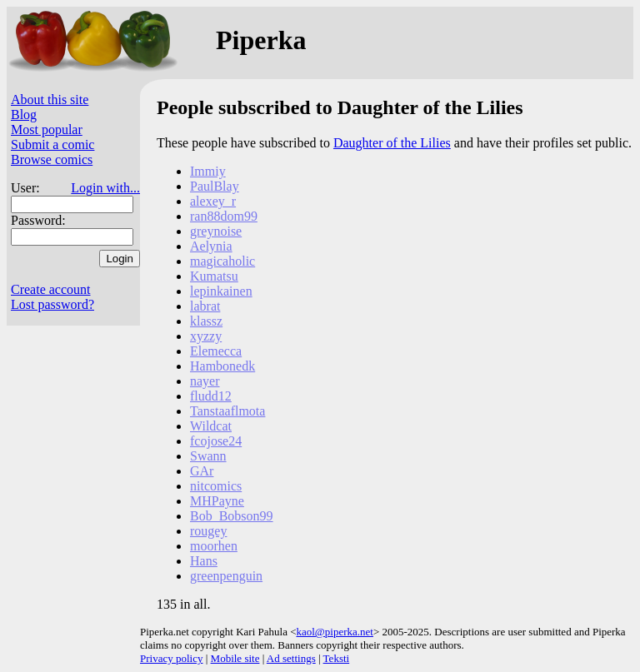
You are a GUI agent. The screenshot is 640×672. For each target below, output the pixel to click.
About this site (50, 100)
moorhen (214, 546)
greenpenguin (226, 576)
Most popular (47, 129)
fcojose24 (216, 441)
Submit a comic (52, 144)
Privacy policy (171, 658)
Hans (204, 561)
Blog (24, 114)
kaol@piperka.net (334, 632)
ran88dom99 (224, 216)
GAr (202, 471)
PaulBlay (215, 186)
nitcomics (216, 486)
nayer (205, 381)
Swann (208, 456)
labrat (205, 306)
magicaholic (222, 261)
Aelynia (211, 246)
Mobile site (235, 658)
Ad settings (291, 658)
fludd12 (211, 396)
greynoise (216, 231)
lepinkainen (221, 291)
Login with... (105, 188)
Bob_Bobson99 (232, 516)
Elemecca (216, 351)
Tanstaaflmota (227, 411)
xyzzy (206, 336)
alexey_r (213, 201)
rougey (208, 531)
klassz (206, 321)
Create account (51, 289)
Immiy (208, 171)
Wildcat (211, 426)
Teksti (337, 658)
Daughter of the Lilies (392, 143)
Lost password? (52, 304)
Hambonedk (222, 366)
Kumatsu (214, 276)
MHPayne (217, 501)
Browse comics (52, 159)
